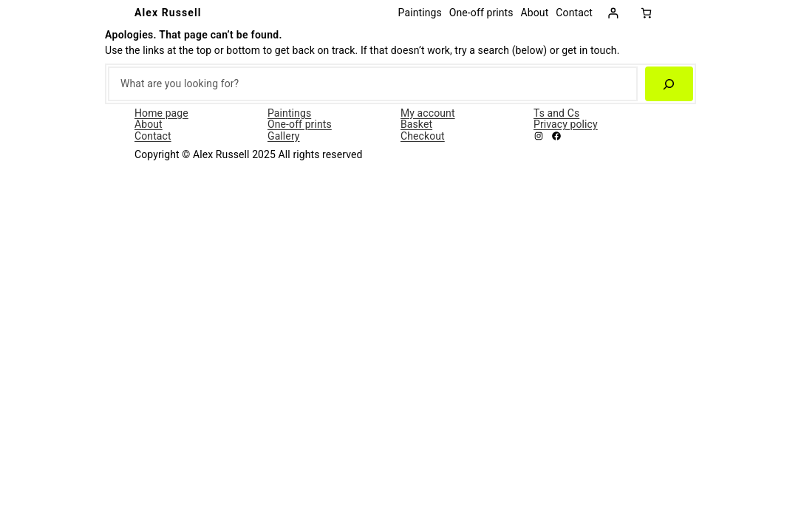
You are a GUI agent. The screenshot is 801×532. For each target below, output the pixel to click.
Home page (161, 113)
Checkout (423, 136)
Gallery (284, 136)
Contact (153, 136)
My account (428, 113)
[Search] (669, 84)
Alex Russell (168, 13)
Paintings (289, 113)
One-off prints (300, 124)
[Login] (613, 13)
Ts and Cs (556, 113)
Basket (416, 124)
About (149, 124)
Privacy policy (566, 124)
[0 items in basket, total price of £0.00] (646, 13)
